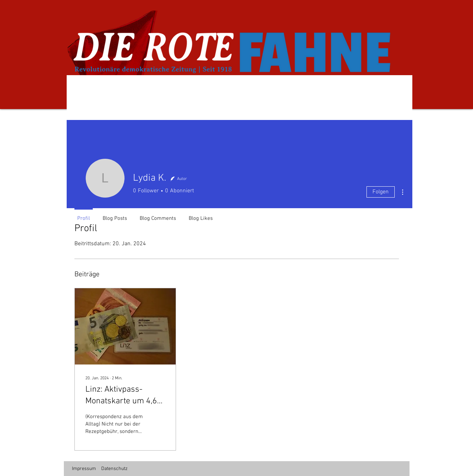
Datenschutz (114, 469)
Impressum (84, 469)
